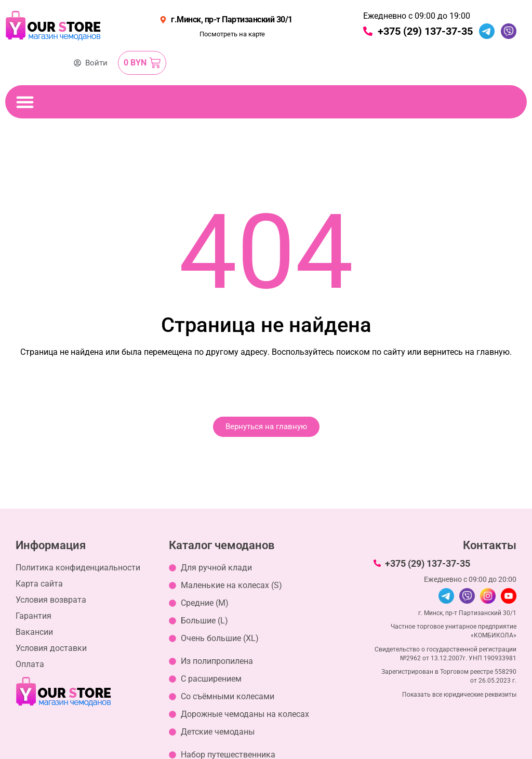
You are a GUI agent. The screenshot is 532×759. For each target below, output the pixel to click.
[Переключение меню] (25, 102)
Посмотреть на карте (232, 34)
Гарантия (34, 616)
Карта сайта (39, 584)
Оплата (30, 664)
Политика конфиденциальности (78, 568)
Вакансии (34, 632)
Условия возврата (51, 600)
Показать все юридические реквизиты (459, 695)
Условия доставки (51, 648)
